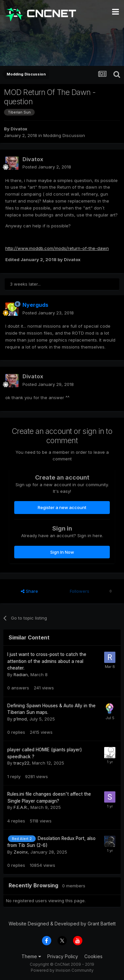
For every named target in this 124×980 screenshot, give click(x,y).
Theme (31, 956)
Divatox (19, 129)
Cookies (93, 956)
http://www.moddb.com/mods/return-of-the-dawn (57, 248)
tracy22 (21, 763)
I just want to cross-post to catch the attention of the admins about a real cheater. (47, 661)
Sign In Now (62, 552)
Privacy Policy (63, 956)
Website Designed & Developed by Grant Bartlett (62, 924)
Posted (47, 167)
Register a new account (62, 507)
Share (29, 591)
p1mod (20, 719)
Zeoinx (21, 852)
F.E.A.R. (21, 807)
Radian (21, 675)
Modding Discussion (64, 135)
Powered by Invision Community (62, 970)
